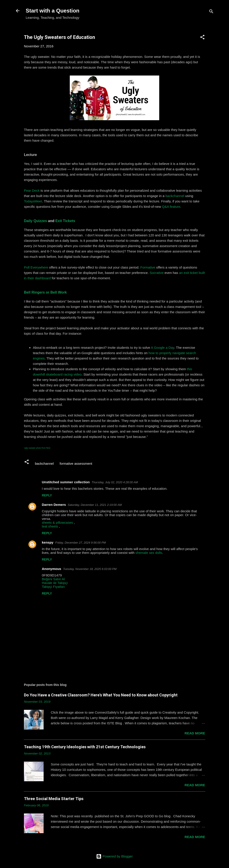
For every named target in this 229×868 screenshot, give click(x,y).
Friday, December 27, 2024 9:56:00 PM (81, 543)
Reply (47, 495)
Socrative (157, 273)
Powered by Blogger (114, 856)
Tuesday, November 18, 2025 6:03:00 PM (90, 569)
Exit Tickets (65, 221)
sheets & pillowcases (57, 522)
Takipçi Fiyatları (53, 587)
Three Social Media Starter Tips (54, 799)
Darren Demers (54, 505)
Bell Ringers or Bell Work (45, 292)
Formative (148, 267)
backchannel (175, 196)
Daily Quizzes (35, 221)
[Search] (211, 12)
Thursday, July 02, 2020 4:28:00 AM (115, 482)
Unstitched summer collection (66, 482)
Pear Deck (32, 190)
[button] (202, 38)
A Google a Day (163, 348)
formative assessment (76, 463)
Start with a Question (53, 11)
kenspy (48, 542)
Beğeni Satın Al (53, 579)
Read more (195, 733)
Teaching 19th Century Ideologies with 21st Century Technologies (85, 747)
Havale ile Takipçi (55, 583)
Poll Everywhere (36, 267)
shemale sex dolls (149, 553)
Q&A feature (171, 207)
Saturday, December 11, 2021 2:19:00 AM (95, 505)
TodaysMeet (33, 201)
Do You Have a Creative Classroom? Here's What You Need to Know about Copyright (101, 695)
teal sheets (50, 526)
